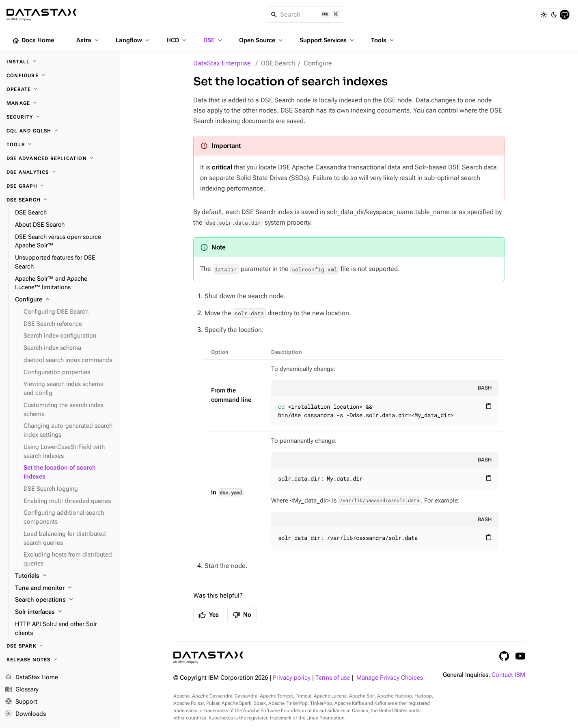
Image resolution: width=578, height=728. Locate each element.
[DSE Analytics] (60, 172)
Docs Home (33, 41)
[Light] (543, 15)
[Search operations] (64, 600)
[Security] (60, 117)
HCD (177, 40)
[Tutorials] (64, 576)
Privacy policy (292, 678)
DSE (214, 40)
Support (21, 702)
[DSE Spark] (60, 646)
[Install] (60, 62)
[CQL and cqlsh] (60, 131)
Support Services (328, 40)
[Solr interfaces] (64, 612)
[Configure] (60, 76)
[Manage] (60, 103)
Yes (209, 615)
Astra (88, 40)
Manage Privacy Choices (390, 678)
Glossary (22, 690)
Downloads (25, 714)
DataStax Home (31, 678)
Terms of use (333, 678)
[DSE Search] (60, 200)
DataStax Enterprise (222, 63)
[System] (565, 15)
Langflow (133, 40)
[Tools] (60, 145)
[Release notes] (60, 660)
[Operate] (60, 89)
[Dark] (554, 15)
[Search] (307, 15)
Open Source (262, 40)
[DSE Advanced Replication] (60, 158)
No (242, 615)
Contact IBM (508, 675)
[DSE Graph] (60, 186)
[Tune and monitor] (64, 588)
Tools (383, 40)
